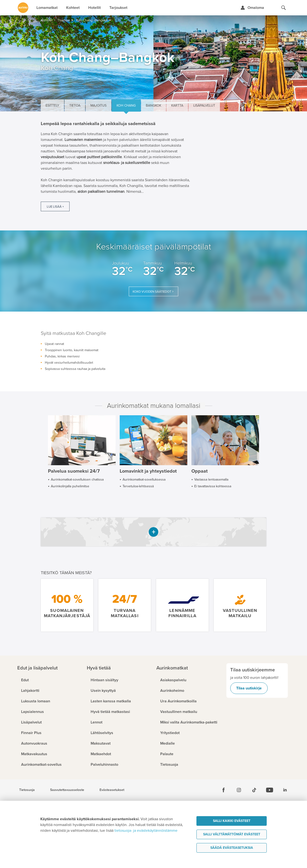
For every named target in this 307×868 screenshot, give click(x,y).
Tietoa (75, 105)
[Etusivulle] (23, 8)
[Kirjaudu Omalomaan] (252, 8)
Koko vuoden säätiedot (152, 292)
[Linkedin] (285, 790)
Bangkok (153, 105)
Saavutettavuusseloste (67, 790)
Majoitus (98, 105)
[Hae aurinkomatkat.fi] (283, 8)
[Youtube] (270, 790)
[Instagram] (239, 790)
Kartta (177, 105)
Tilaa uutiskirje (249, 688)
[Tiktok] (254, 790)
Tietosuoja (27, 790)
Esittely (52, 105)
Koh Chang (126, 105)
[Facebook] (224, 790)
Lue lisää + (55, 207)
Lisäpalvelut (204, 105)
